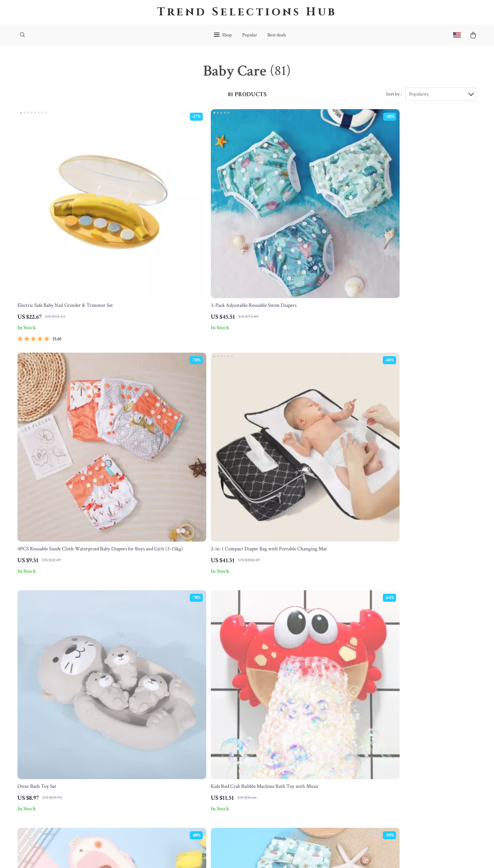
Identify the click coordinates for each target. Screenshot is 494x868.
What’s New (296, 711)
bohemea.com (369, 687)
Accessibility (234, 854)
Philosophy (169, 803)
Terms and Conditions (306, 745)
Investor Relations (177, 768)
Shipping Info (235, 699)
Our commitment (373, 728)
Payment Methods (239, 734)
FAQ (225, 711)
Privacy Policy (298, 734)
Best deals (277, 35)
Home (289, 687)
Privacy (214, 854)
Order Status (234, 745)
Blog (162, 687)
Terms (201, 854)
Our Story (167, 699)
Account (291, 722)
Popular (250, 35)
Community (170, 814)
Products (292, 699)
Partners (166, 780)
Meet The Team (174, 711)
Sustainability (172, 791)
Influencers (169, 745)
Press (163, 734)
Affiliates (167, 757)
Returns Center (237, 722)
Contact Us (232, 687)
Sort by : (394, 95)
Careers (165, 722)
